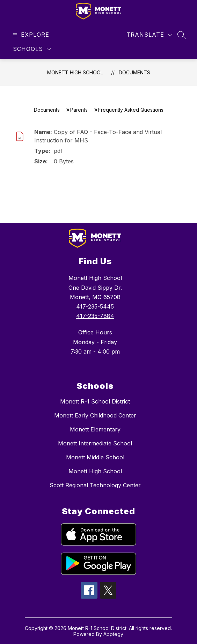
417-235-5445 (95, 306)
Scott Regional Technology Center (95, 485)
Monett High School (75, 72)
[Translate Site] (149, 35)
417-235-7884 (95, 316)
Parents (79, 110)
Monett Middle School (95, 457)
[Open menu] (30, 35)
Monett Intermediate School (95, 443)
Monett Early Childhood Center (95, 415)
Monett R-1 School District (95, 401)
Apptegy (113, 634)
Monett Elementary (95, 429)
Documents (134, 72)
